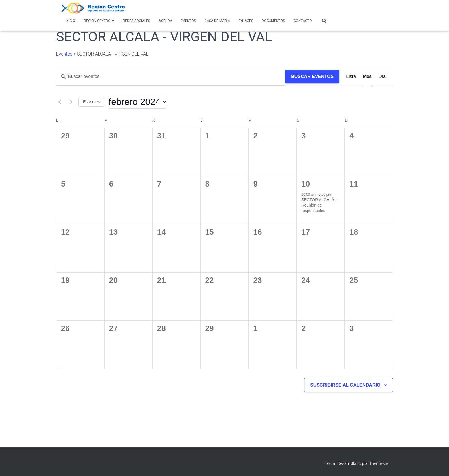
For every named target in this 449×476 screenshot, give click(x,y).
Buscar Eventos (312, 76)
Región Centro (99, 21)
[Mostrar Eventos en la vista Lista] (351, 77)
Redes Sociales (136, 21)
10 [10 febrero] (306, 184)
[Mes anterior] (60, 102)
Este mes (91, 102)
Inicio (70, 21)
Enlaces (246, 21)
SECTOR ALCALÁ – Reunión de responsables (319, 205)
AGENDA (165, 21)
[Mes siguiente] (71, 102)
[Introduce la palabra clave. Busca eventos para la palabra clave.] (171, 77)
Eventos (188, 21)
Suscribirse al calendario (345, 385)
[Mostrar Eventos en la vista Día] (382, 77)
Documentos (273, 21)
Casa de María (217, 21)
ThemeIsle (378, 463)
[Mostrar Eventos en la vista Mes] (367, 77)
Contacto (303, 21)
